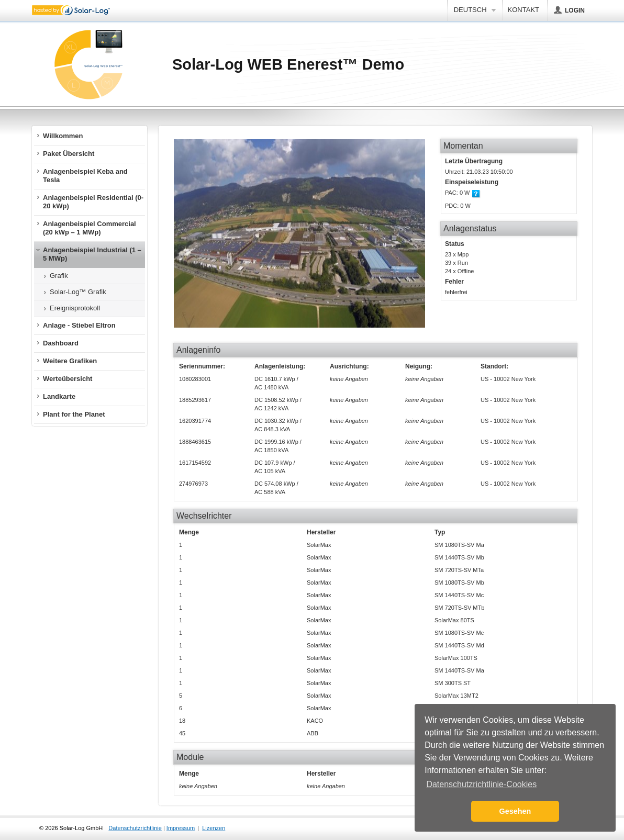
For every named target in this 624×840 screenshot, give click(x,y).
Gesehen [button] (515, 811)
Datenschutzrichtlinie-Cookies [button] (481, 784)
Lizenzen (214, 828)
